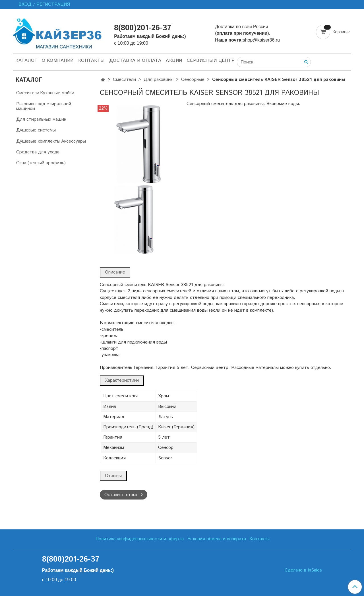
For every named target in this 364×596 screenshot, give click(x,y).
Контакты (91, 60)
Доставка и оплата (135, 60)
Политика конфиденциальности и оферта (140, 539)
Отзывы (113, 476)
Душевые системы (36, 130)
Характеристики (122, 380)
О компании (58, 60)
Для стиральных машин (41, 119)
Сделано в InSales (303, 570)
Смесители (124, 80)
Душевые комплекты (38, 141)
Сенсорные (193, 80)
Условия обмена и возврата (217, 539)
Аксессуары (74, 141)
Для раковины (159, 80)
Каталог (26, 60)
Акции (174, 60)
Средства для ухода (38, 152)
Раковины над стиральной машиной (44, 106)
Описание (115, 272)
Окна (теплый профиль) (41, 163)
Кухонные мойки (57, 93)
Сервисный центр (211, 60)
